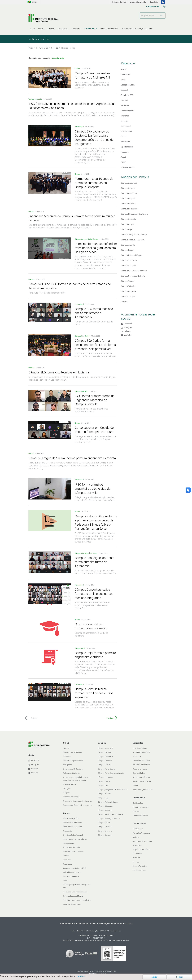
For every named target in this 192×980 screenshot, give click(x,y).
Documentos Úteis (140, 769)
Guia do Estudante (140, 748)
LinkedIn (127, 331)
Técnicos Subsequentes (73, 827)
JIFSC (123, 136)
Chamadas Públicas (140, 815)
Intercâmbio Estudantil (141, 765)
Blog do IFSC (137, 845)
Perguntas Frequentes (141, 833)
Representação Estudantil (143, 790)
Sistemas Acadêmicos (141, 777)
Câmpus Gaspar (128, 224)
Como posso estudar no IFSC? (75, 868)
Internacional (126, 131)
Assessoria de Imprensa (142, 841)
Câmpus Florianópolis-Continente (135, 214)
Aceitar (154, 977)
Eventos (32, 279)
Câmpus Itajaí (80, 648)
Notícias (136, 837)
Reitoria (124, 302)
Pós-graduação (69, 843)
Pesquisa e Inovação (141, 807)
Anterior (34, 718)
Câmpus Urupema (128, 291)
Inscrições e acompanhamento (75, 892)
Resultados (68, 864)
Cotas (65, 880)
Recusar (180, 977)
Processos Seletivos (71, 876)
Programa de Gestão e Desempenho (78, 805)
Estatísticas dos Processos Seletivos (77, 900)
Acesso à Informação (71, 797)
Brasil (32, 2)
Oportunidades (127, 147)
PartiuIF (66, 856)
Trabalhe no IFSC (128, 167)
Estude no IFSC (127, 95)
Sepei (123, 157)
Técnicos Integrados (71, 818)
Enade (135, 785)
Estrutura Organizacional (73, 761)
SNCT (123, 162)
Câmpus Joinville (81, 391)
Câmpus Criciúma (128, 204)
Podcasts (136, 858)
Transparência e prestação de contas (78, 801)
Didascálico (126, 75)
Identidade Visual (139, 870)
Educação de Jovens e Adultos (75, 839)
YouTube (128, 335)
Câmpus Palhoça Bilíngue (131, 255)
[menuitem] (32, 29)
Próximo (110, 718)
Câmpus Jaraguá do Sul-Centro (87, 239)
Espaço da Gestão (128, 85)
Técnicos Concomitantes (73, 823)
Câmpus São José (128, 266)
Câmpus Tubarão (128, 286)
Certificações (138, 803)
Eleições (66, 793)
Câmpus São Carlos (82, 336)
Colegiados (68, 765)
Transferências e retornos (73, 852)
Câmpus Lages (127, 250)
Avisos (124, 69)
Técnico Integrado (35, 99)
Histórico (67, 748)
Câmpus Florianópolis (130, 209)
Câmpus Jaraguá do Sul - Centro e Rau (113, 790)
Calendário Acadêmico (141, 761)
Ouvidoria (67, 756)
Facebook (128, 324)
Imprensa (125, 116)
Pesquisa (125, 152)
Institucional (79, 127)
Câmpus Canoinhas (129, 193)
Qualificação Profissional (73, 835)
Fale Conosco (138, 829)
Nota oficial (126, 142)
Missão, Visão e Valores (73, 752)
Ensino (77, 69)
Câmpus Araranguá (129, 183)
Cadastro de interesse (72, 904)
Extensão (125, 106)
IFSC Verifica (137, 854)
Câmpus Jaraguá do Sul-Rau (133, 240)
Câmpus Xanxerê (128, 297)
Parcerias (67, 860)
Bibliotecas (137, 756)
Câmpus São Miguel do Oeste (86, 553)
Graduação (68, 831)
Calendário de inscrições (73, 872)
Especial (124, 90)
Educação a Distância (71, 847)
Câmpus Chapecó (128, 198)
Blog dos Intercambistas (142, 849)
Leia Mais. (82, 976)
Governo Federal (128, 111)
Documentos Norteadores (73, 769)
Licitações (67, 788)
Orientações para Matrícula (74, 896)
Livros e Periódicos (140, 866)
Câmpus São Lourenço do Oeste (134, 271)
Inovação (125, 121)
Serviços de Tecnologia (142, 781)
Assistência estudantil (141, 752)
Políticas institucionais (72, 773)
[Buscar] (162, 15)
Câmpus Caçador (128, 188)
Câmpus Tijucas (128, 281)
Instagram (128, 328)
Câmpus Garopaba (129, 219)
